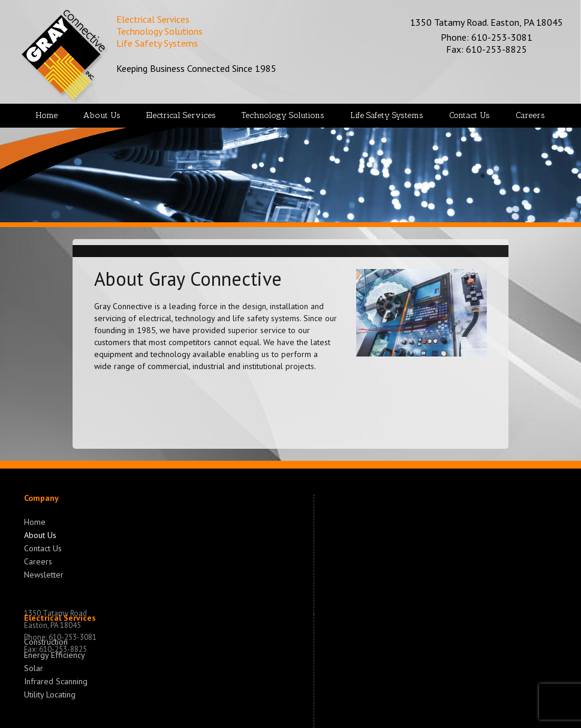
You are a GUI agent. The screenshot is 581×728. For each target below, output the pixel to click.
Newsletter (44, 573)
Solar (34, 667)
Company (41, 498)
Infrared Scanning (56, 680)
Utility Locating (50, 693)
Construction (46, 642)
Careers (38, 560)
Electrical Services (60, 618)
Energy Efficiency (55, 654)
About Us (40, 534)
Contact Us (43, 547)
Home (35, 522)
